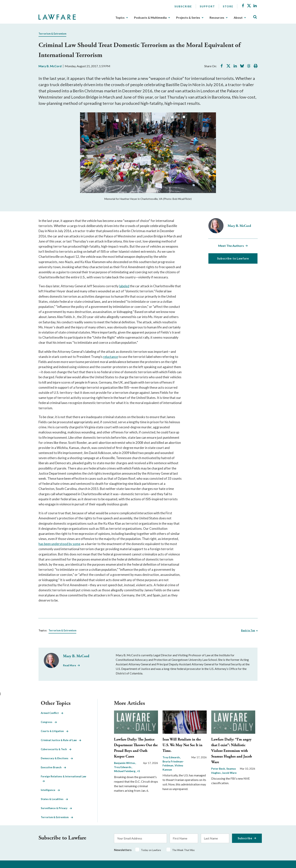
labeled (124, 286)
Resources (217, 18)
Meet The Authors (231, 246)
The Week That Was (183, 850)
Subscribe (183, 6)
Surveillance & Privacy (56, 808)
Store (228, 6)
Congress (49, 722)
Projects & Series (188, 18)
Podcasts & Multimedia (150, 18)
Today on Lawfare (151, 850)
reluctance (111, 357)
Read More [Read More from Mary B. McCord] (70, 665)
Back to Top (248, 630)
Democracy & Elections (57, 758)
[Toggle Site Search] (255, 17)
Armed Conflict (52, 713)
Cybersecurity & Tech (56, 749)
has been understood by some (59, 544)
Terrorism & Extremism (52, 34)
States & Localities (54, 799)
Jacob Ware (229, 773)
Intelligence (50, 790)
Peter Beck (218, 769)
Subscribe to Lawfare (233, 258)
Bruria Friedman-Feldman (173, 763)
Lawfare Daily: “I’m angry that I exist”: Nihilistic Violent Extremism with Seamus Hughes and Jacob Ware (232, 751)
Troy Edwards (172, 757)
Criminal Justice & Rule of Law (61, 740)
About (238, 18)
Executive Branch (53, 767)
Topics (120, 18)
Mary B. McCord (50, 66)
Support (207, 6)
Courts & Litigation (55, 731)
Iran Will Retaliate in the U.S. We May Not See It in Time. (182, 745)
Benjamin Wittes (125, 763)
